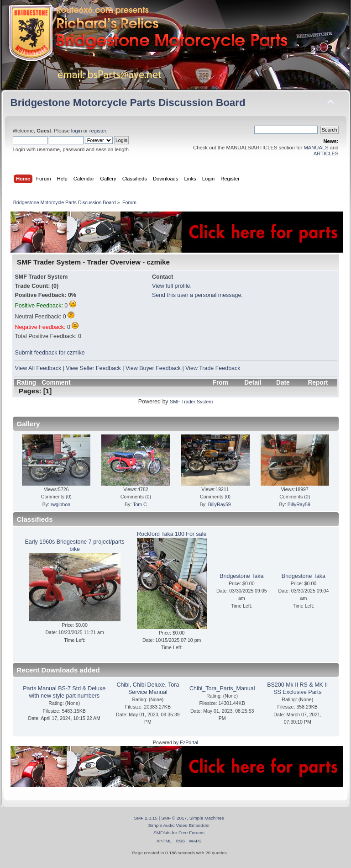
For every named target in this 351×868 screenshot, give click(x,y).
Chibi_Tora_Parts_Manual (222, 688)
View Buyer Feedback (153, 368)
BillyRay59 (220, 504)
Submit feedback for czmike (50, 353)
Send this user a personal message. (197, 295)
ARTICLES (326, 153)
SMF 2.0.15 (146, 818)
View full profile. (172, 286)
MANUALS (316, 148)
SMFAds (162, 833)
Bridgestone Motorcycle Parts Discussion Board (128, 103)
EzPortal (189, 742)
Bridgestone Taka (241, 576)
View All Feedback (38, 368)
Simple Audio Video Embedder (179, 825)
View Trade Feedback (213, 368)
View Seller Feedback (93, 368)
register (98, 131)
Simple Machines (207, 818)
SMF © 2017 (174, 818)
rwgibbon (60, 504)
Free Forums (191, 833)
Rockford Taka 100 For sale (172, 534)
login (77, 131)
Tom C (140, 504)
